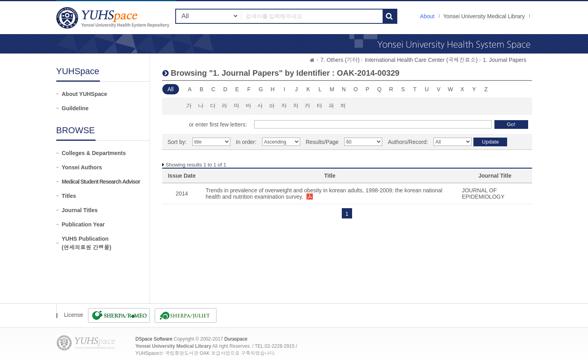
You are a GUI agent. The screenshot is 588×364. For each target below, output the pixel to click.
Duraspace (236, 339)
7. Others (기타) (340, 60)
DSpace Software (154, 339)
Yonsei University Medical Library (484, 16)
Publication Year (83, 224)
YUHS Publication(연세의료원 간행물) (87, 243)
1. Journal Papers (505, 60)
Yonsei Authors (82, 167)
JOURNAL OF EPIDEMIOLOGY (483, 193)
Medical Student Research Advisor (101, 182)
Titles (69, 196)
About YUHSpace (85, 94)
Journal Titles (80, 210)
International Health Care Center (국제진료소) (421, 60)
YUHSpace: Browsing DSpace (114, 18)
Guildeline (75, 108)
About (427, 16)
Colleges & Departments (94, 153)
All (170, 89)
